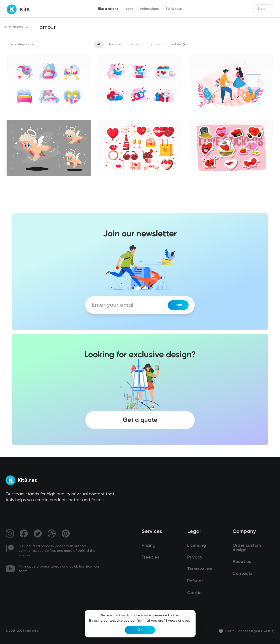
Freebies (150, 557)
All (99, 44)
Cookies (195, 593)
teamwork (157, 44)
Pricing (149, 546)
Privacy (195, 557)
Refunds (195, 581)
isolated (177, 44)
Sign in (263, 9)
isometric (135, 44)
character (115, 44)
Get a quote (140, 420)
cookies (119, 616)
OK (140, 630)
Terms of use (200, 569)
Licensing (197, 546)
